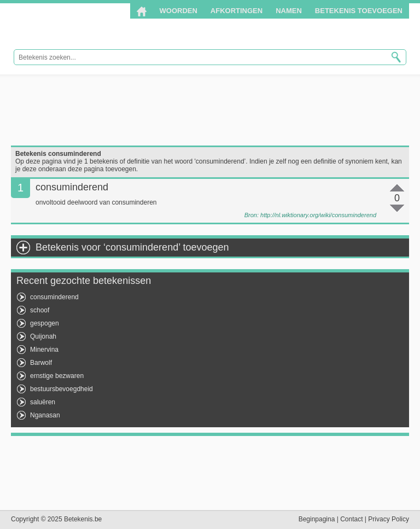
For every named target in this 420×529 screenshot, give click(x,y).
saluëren (43, 402)
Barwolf (41, 363)
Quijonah (43, 336)
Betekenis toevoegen (359, 11)
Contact (351, 519)
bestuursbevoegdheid (62, 389)
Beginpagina (317, 519)
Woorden (179, 11)
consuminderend (54, 297)
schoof (40, 310)
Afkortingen (237, 11)
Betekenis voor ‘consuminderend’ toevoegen (132, 247)
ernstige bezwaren (57, 376)
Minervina (44, 350)
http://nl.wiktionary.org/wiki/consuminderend (318, 215)
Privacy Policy (389, 519)
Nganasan (45, 415)
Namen (289, 11)
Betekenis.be (83, 27)
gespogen (45, 323)
